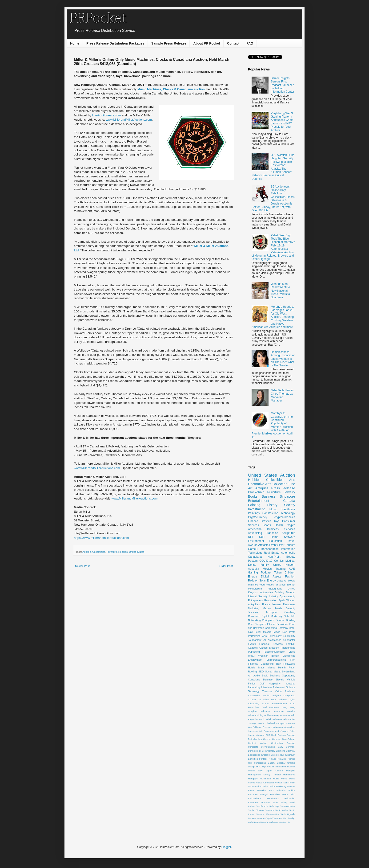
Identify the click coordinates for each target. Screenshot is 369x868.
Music (273, 509)
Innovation (281, 767)
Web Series (254, 822)
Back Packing (279, 735)
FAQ (250, 43)
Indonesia (265, 711)
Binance (280, 620)
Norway (275, 715)
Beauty (291, 557)
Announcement (271, 731)
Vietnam (278, 818)
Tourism (290, 545)
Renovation (271, 600)
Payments (285, 715)
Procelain (275, 794)
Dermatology (254, 751)
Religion (253, 581)
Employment (255, 660)
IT (273, 767)
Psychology (275, 636)
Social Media (273, 671)
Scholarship (262, 806)
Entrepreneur (255, 600)
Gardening (271, 628)
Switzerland (289, 671)
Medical (290, 561)
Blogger (226, 847)
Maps (261, 667)
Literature (266, 687)
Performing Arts (257, 636)
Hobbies (123, 552)
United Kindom (284, 565)
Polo (293, 715)
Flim (250, 763)
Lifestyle (266, 521)
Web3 (251, 656)
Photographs (288, 648)
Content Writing (258, 743)
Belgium (277, 695)
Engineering (254, 755)
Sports (267, 525)
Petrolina (262, 790)
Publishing (254, 652)
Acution (266, 695)
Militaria (252, 715)
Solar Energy (268, 581)
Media (292, 581)
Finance (253, 521)
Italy (261, 771)
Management (255, 775)
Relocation (290, 798)
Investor (291, 767)
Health (279, 525)
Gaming (253, 573)
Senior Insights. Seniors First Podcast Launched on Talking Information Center (283, 85)
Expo (293, 703)
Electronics (289, 656)
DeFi (262, 537)
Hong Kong (288, 707)
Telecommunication (274, 652)
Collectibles (99, 552)
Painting (254, 505)
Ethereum (290, 755)
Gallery (271, 763)
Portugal (264, 794)
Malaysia (291, 771)
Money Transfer (272, 775)
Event (273, 545)
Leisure (279, 771)
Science (291, 687)
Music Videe (280, 779)
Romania (266, 802)
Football (291, 644)
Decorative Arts (260, 484)
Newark (279, 783)
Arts (292, 480)
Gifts (286, 616)
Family (265, 565)
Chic (284, 739)
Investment (256, 509)
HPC (259, 767)
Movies (267, 569)
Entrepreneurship (276, 660)
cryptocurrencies (285, 517)
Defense (268, 680)
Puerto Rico (288, 794)
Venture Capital (265, 818)
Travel (291, 541)
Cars (251, 624)
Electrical (291, 751)
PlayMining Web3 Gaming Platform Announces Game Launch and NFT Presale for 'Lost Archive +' (282, 122)
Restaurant (254, 802)
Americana (255, 529)
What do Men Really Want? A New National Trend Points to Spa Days (280, 291)
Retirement (279, 687)
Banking (291, 735)
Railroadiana (254, 798)
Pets (271, 790)
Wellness (274, 822)
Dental (252, 565)
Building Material (285, 592)
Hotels (252, 667)
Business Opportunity (282, 676)
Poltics (292, 790)
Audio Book (260, 676)
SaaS (275, 802)
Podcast (266, 573)
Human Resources (284, 604)
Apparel (284, 731)
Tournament (255, 640)
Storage (252, 723)
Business (269, 496)
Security (291, 608)
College (291, 739)
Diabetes (282, 699)
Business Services (281, 529)
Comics (279, 561)
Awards (253, 545)
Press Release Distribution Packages (115, 43)
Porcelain (253, 794)
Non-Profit (274, 557)
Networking (254, 620)
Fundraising (260, 763)
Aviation (260, 735)
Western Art (285, 822)
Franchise (272, 533)
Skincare (270, 810)
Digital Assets (271, 577)
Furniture (112, 552)
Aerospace (272, 612)
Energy (253, 577)
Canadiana (255, 557)
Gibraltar (281, 763)
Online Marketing (278, 786)
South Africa (281, 810)
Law (250, 632)
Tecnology (254, 691)
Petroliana (282, 624)
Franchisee (254, 707)
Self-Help (274, 806)
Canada (289, 501)
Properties (253, 719)
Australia (254, 569)
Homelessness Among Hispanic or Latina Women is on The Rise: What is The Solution (283, 359)
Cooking (291, 743)
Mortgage (253, 779)
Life (293, 616)
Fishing (291, 759)
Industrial (290, 684)
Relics (286, 719)
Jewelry (289, 492)
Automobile (288, 553)
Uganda (291, 814)
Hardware (274, 707)
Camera (267, 739)
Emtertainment (280, 703)
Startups (260, 814)
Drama (266, 703)
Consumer (254, 616)
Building (291, 620)
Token (278, 573)
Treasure (267, 691)
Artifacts (263, 545)
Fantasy (263, 759)
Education (276, 541)
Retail (292, 667)
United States (137, 552)
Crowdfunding (268, 747)
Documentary (268, 751)
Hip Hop (267, 767)
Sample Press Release (169, 43)
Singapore (287, 496)
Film (293, 660)
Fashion (290, 577)
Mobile (267, 715)
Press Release (283, 488)
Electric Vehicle (285, 680)
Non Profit (289, 632)
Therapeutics (272, 814)
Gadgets (253, 648)
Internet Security (258, 596)
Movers (267, 632)
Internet (291, 585)
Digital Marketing (272, 616)
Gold (264, 707)
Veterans (291, 723)
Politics (270, 585)
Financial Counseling (261, 664)
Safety (284, 802)
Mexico (267, 608)
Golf (262, 684)
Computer (260, 624)
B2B (268, 735)
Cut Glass (264, 699)
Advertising (255, 533)
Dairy (280, 747)
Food (262, 585)
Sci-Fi (292, 719)
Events (252, 644)
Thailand (270, 723)
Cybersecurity (287, 596)
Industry (273, 596)
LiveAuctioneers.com (106, 115)
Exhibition (253, 759)
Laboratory (254, 687)
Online (265, 786)
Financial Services (271, 644)
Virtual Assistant (285, 691)
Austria (252, 735)
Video (292, 652)
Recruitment (273, 798)
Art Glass (280, 585)
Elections (281, 751)
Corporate (253, 747)
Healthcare (288, 509)
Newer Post (82, 566)
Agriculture (290, 727)
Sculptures (288, 533)
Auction (87, 552)
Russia (279, 608)
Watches (253, 585)
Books (253, 496)
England (266, 755)
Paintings (254, 513)
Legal (258, 632)
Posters (253, 561)
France (266, 604)
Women (291, 600)
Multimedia (265, 779)
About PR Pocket (207, 43)
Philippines (268, 620)
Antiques (262, 488)
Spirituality (289, 636)
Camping (277, 739)
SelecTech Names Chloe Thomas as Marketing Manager (282, 395)
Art (250, 676)
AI (265, 640)
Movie (277, 632)
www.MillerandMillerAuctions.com (129, 120)
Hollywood (289, 664)
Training (280, 569)
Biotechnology (255, 739)
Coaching (290, 612)
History (272, 505)
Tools (283, 814)
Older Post (226, 566)
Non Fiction (289, 783)
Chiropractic (289, 695)
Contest (252, 699)
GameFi (253, 549)
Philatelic (281, 790)
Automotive (266, 592)
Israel (292, 628)
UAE (292, 569)
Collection (280, 484)
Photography (275, 589)
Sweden (261, 723)
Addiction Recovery (263, 727)
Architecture (275, 640)
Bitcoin (275, 656)
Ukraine (252, 818)
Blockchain (256, 492)
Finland (272, 759)
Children (290, 573)
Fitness (271, 624)
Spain (282, 600)
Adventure (278, 727)
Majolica (291, 711)
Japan (269, 771)
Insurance (279, 711)
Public (262, 719)
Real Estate (272, 553)
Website (264, 822)
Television (254, 612)
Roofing (252, 671)
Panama (291, 786)
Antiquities (254, 604)
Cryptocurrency (258, 517)
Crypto (291, 525)
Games (263, 648)
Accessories (254, 695)
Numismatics (255, 786)
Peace (251, 790)
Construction (270, 513)
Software (290, 537)
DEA (273, 699)
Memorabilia (255, 589)
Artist (293, 731)
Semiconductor (288, 806)
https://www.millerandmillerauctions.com (101, 538)
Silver (281, 545)
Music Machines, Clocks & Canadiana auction (171, 89)
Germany (283, 628)
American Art (255, 731)
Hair (278, 664)
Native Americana (265, 783)
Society (290, 505)
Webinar (263, 656)
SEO (261, 671)
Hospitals (253, 711)
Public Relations (274, 719)
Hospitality (275, 684)
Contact (233, 43)
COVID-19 (266, 561)
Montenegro (289, 775)
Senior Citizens (256, 810)
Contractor (289, 640)
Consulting (254, 680)
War (250, 727)
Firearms (282, 759)
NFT (251, 537)
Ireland (251, 771)
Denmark (291, 747)
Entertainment (259, 501)
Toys (277, 521)
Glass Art (282, 581)
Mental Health (277, 667)
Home (75, 43)
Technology (288, 513)
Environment (256, 541)
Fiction (252, 684)
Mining (260, 715)
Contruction (277, 743)
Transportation (270, 549)
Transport (280, 723)
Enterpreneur (277, 755)
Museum (274, 648)
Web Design (289, 818)
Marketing (254, 608)
